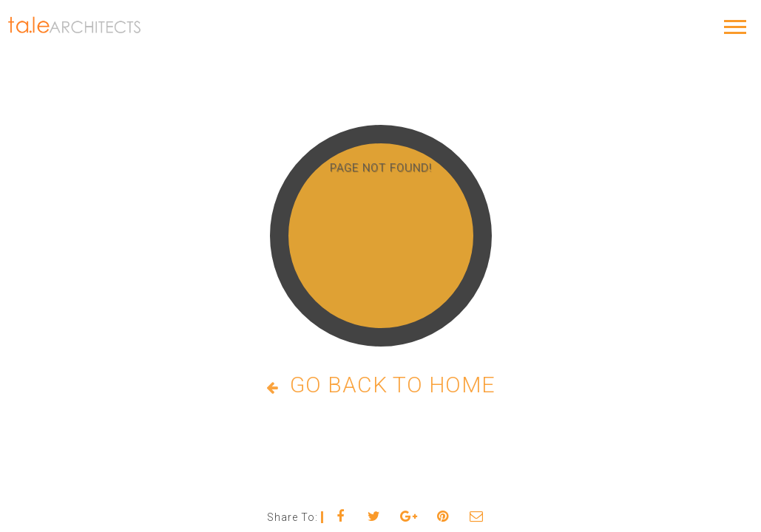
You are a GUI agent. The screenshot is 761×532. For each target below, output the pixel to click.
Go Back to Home (381, 385)
